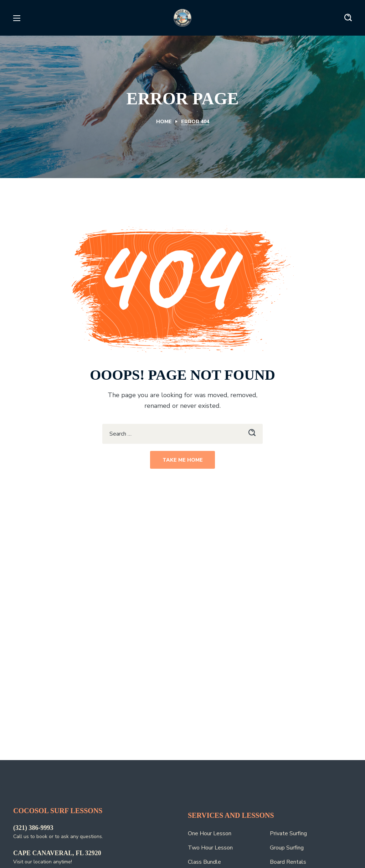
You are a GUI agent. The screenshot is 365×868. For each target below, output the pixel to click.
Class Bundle (204, 862)
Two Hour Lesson (210, 848)
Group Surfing (287, 848)
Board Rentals (288, 862)
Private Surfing (288, 833)
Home (164, 122)
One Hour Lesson (210, 833)
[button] (348, 18)
